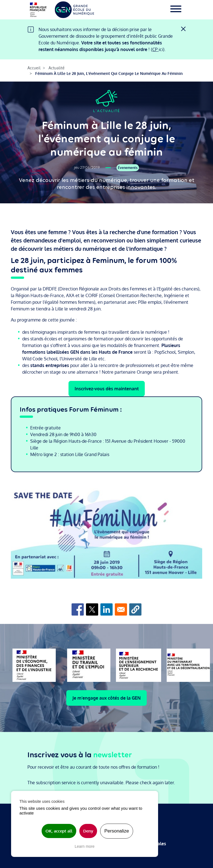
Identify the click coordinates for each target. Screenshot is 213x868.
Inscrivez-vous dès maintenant (107, 389)
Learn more (85, 846)
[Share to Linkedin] (106, 609)
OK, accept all (59, 831)
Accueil (34, 68)
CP (155, 49)
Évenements (128, 168)
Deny (88, 831)
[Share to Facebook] (78, 609)
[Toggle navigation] (176, 10)
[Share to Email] (121, 609)
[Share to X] (92, 609)
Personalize (117, 831)
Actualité (57, 68)
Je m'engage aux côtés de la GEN (106, 698)
